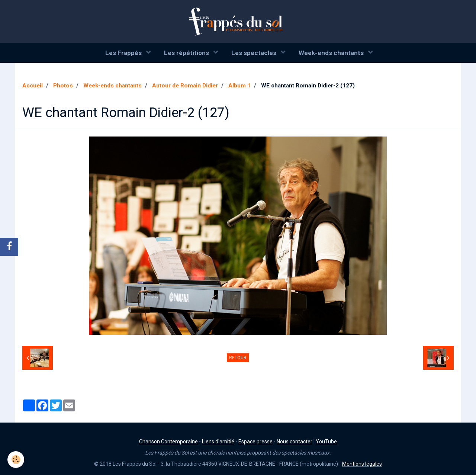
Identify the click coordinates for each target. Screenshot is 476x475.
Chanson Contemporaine (168, 442)
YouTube (326, 442)
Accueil (33, 86)
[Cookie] (16, 460)
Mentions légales (362, 464)
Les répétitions (187, 53)
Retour (238, 358)
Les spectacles (255, 53)
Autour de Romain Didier (185, 86)
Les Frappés (124, 53)
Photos (63, 86)
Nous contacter (295, 442)
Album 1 (239, 86)
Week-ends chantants (332, 53)
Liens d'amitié (218, 442)
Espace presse (255, 442)
